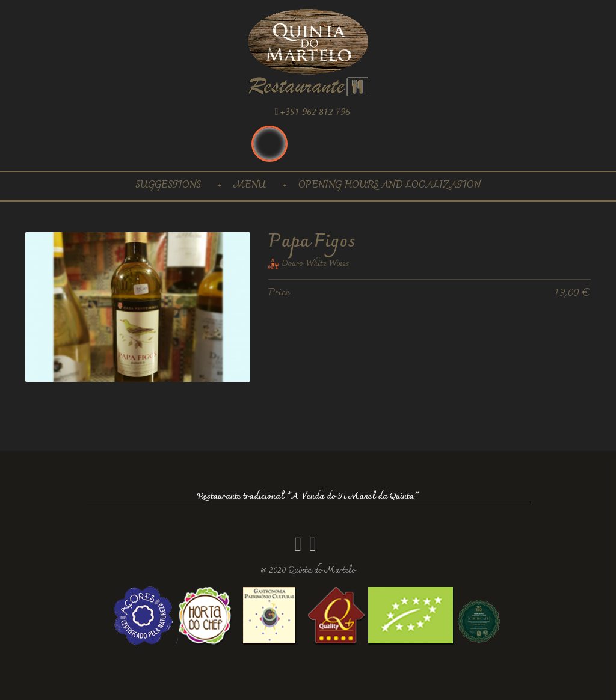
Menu (250, 186)
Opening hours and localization (390, 186)
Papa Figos (312, 242)
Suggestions (168, 186)
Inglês (269, 144)
